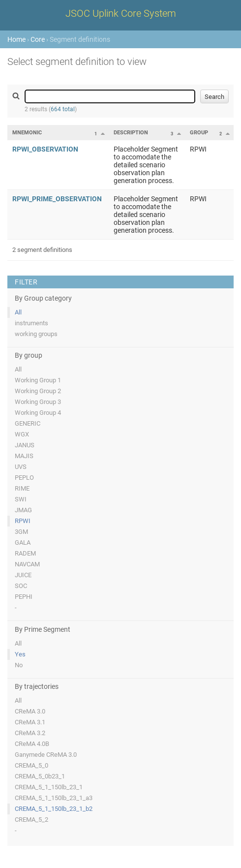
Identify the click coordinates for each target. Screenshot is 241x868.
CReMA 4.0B (32, 744)
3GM (21, 532)
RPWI (23, 521)
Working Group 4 (38, 413)
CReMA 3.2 (30, 733)
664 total (63, 109)
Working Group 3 (38, 402)
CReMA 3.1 (30, 722)
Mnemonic (27, 133)
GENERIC (28, 423)
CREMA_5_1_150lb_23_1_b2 (54, 809)
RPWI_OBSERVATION (45, 149)
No (19, 665)
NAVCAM (27, 564)
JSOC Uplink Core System (121, 13)
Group (199, 133)
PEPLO (24, 478)
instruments (31, 323)
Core (38, 39)
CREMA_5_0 (31, 765)
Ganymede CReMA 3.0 (46, 755)
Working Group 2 (38, 391)
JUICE (23, 575)
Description (131, 133)
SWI (21, 499)
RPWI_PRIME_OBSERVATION (57, 199)
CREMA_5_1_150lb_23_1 (49, 787)
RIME (22, 488)
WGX (22, 434)
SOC (21, 586)
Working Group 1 (38, 380)
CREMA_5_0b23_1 (40, 776)
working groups (36, 334)
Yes (20, 654)
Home (16, 39)
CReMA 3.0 (30, 711)
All (18, 312)
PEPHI (24, 597)
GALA (23, 542)
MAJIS (24, 456)
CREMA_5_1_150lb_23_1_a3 (54, 798)
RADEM (25, 553)
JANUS (25, 445)
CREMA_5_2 (31, 820)
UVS (21, 467)
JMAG (23, 510)
